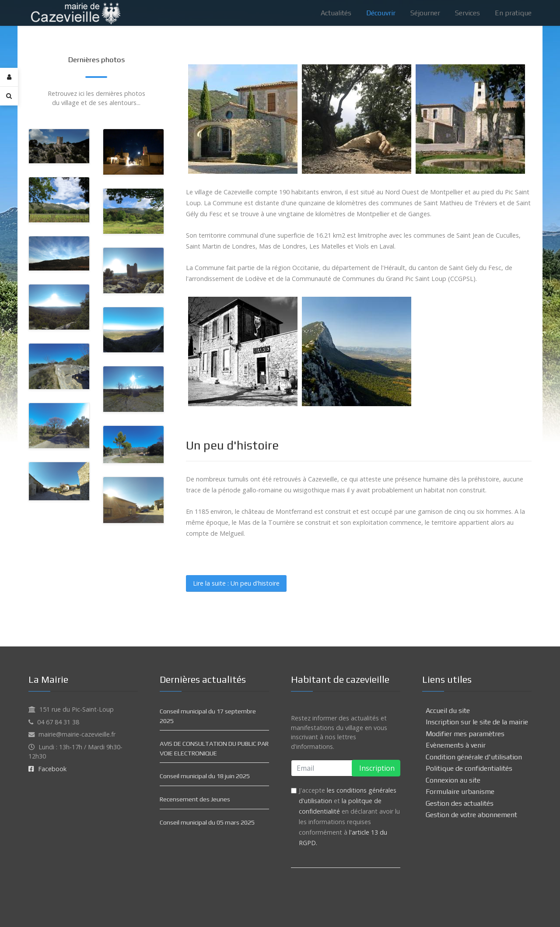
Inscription (376, 768)
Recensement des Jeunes (195, 799)
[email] (346, 768)
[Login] (9, 77)
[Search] (9, 96)
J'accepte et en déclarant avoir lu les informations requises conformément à (349, 816)
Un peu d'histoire (232, 445)
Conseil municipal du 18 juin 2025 (205, 776)
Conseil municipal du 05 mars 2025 (207, 822)
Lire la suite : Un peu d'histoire (236, 583)
